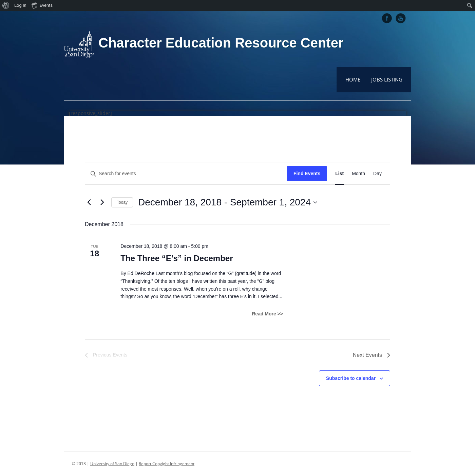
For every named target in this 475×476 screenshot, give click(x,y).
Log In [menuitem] (20, 5)
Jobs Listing (387, 79)
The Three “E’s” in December (177, 258)
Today (122, 202)
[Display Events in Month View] (358, 174)
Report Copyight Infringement (167, 464)
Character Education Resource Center (221, 43)
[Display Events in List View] (339, 174)
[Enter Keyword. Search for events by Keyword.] (186, 174)
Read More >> (267, 314)
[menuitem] (6, 5)
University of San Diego (112, 464)
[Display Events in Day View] (377, 174)
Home (353, 79)
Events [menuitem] (42, 5)
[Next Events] (102, 202)
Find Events (307, 173)
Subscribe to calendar (351, 378)
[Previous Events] (89, 202)
